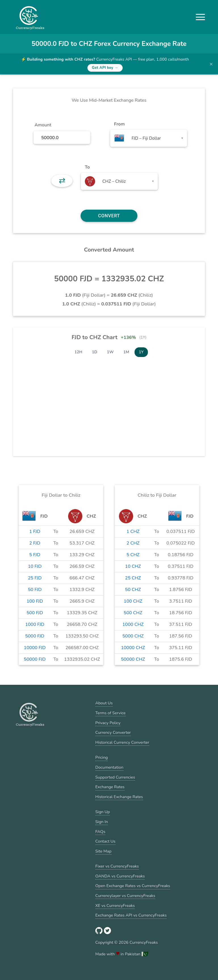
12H (78, 352)
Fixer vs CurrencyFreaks (117, 866)
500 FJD (35, 613)
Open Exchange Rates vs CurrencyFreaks (133, 886)
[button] (200, 17)
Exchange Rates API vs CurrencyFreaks (131, 915)
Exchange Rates (110, 787)
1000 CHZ (133, 624)
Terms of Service (111, 713)
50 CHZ (133, 590)
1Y (141, 352)
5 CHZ (133, 555)
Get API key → (105, 68)
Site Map (103, 851)
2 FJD (35, 543)
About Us (104, 703)
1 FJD (35, 532)
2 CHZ (133, 543)
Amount (43, 125)
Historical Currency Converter (122, 742)
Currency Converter (113, 732)
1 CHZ (133, 532)
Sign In (102, 822)
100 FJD (35, 601)
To (87, 167)
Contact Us (105, 841)
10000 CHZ (133, 648)
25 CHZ (133, 578)
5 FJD (35, 555)
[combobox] (149, 138)
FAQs (100, 832)
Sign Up (103, 812)
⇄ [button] (62, 181)
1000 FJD (35, 624)
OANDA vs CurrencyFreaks (120, 876)
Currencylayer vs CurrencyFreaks (125, 896)
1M (126, 352)
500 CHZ (133, 613)
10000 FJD (35, 648)
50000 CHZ (133, 659)
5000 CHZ (133, 636)
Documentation (109, 767)
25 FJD (35, 578)
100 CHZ (133, 601)
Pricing (102, 757)
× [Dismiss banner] (211, 64)
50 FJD (35, 590)
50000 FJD (35, 659)
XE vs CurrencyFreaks (115, 905)
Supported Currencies (115, 777)
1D (95, 352)
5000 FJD (35, 636)
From (119, 124)
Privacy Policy (108, 723)
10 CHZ (133, 566)
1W (110, 352)
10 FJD (35, 566)
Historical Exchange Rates (119, 797)
